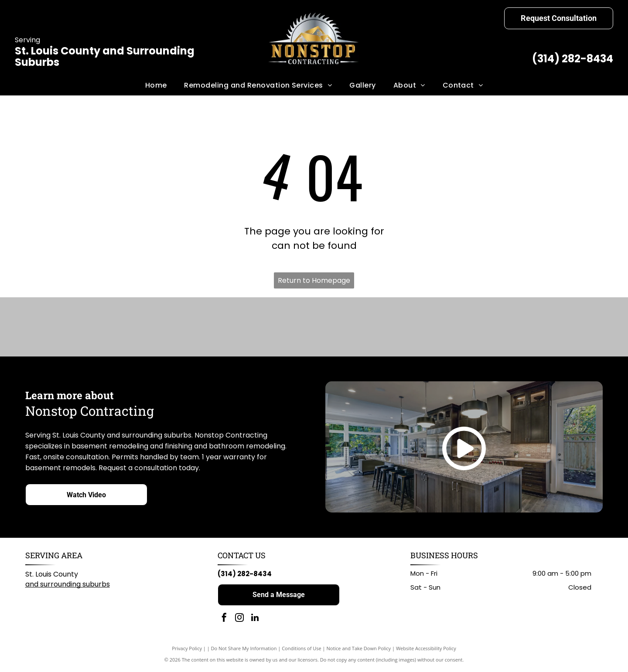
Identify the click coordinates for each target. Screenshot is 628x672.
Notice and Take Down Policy (359, 650)
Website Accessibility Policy (426, 650)
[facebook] (224, 620)
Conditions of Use (302, 650)
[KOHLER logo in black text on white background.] (275, 328)
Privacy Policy (187, 650)
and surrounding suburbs (68, 586)
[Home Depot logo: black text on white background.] (430, 328)
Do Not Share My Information (244, 650)
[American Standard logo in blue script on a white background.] (198, 328)
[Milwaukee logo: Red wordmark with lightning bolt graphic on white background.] (353, 328)
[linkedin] (255, 620)
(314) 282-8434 (573, 59)
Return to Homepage (314, 280)
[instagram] (239, 620)
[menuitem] (156, 85)
